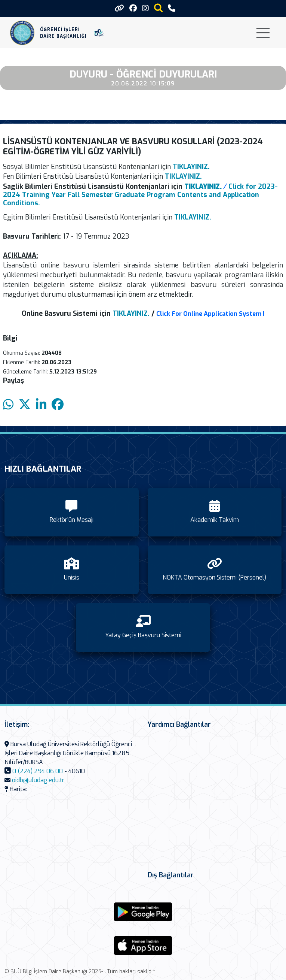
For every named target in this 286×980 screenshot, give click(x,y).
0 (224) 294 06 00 (38, 771)
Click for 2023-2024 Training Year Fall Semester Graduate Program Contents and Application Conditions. (140, 195)
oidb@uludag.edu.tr (38, 780)
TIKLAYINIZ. (131, 314)
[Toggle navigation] (263, 33)
